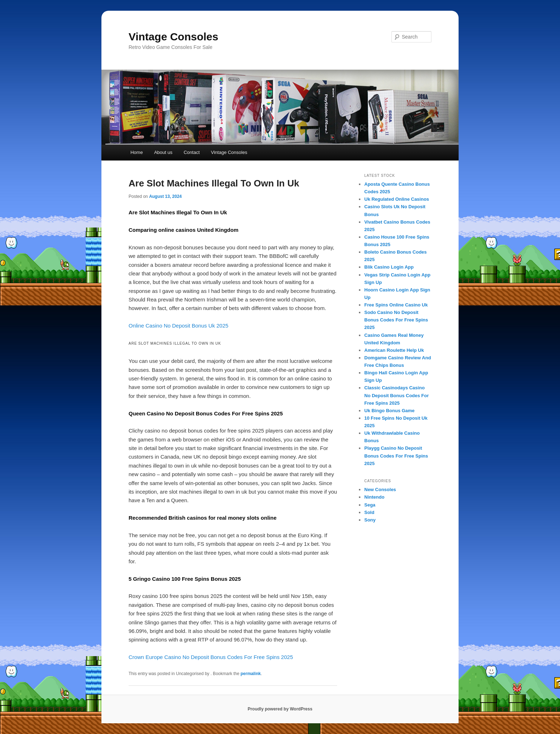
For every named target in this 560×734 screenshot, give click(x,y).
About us (163, 152)
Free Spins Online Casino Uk (396, 305)
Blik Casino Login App (389, 267)
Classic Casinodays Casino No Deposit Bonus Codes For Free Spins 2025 (397, 395)
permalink (251, 674)
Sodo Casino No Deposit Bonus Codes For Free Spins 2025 (396, 320)
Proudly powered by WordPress (280, 709)
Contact (192, 152)
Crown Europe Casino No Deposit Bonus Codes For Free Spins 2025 (211, 657)
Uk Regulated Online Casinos (397, 199)
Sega (370, 505)
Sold (369, 512)
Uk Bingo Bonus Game (389, 411)
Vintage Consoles (173, 37)
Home (137, 152)
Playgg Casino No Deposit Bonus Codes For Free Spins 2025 (396, 456)
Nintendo (374, 497)
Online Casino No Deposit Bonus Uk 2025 (178, 326)
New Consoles (380, 490)
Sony (370, 520)
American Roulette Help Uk (394, 350)
